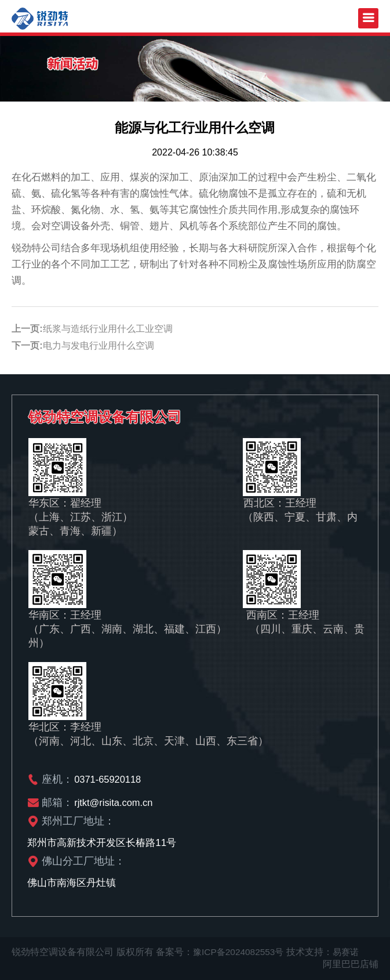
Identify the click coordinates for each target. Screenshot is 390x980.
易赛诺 (351, 952)
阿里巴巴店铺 (351, 964)
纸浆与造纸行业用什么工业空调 (108, 329)
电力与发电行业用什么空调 (99, 346)
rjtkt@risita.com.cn (115, 802)
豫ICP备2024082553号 (240, 952)
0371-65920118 (109, 779)
